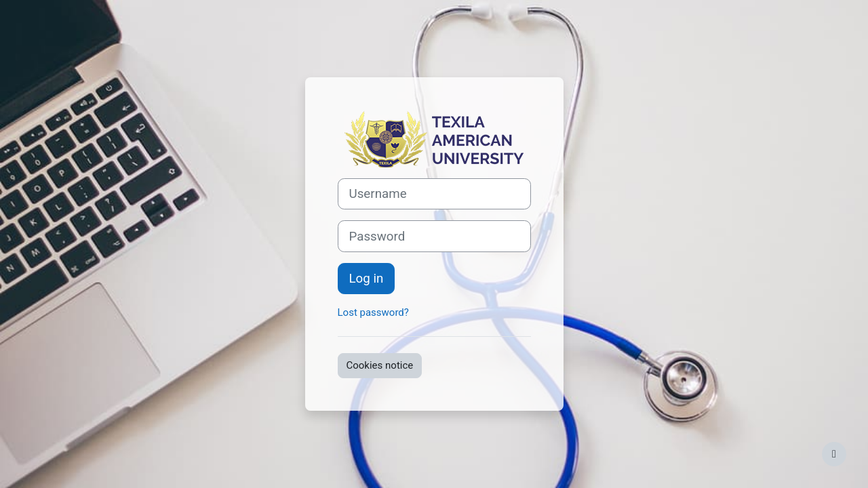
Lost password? (373, 312)
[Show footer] (834, 454)
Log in (367, 279)
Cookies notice (380, 365)
